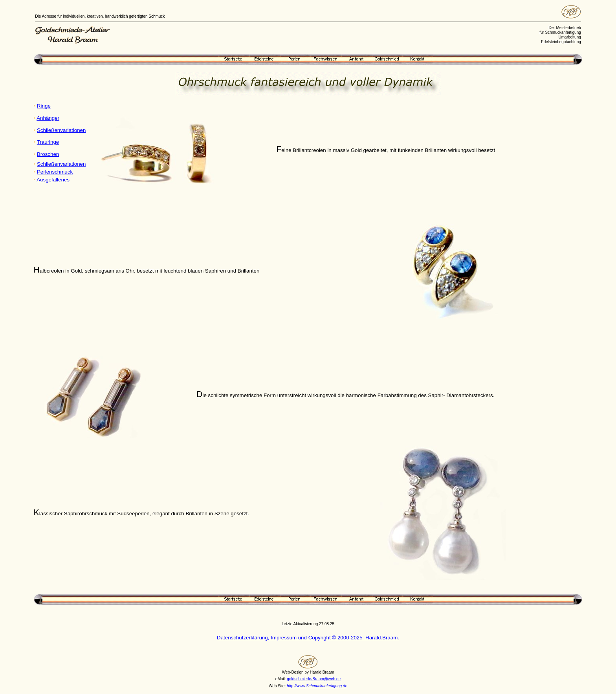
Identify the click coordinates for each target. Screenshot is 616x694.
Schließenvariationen (61, 130)
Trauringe (48, 142)
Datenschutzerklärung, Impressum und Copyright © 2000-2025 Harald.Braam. (308, 638)
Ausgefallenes (53, 180)
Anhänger (48, 118)
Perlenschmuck (55, 172)
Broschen (48, 154)
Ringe (44, 106)
